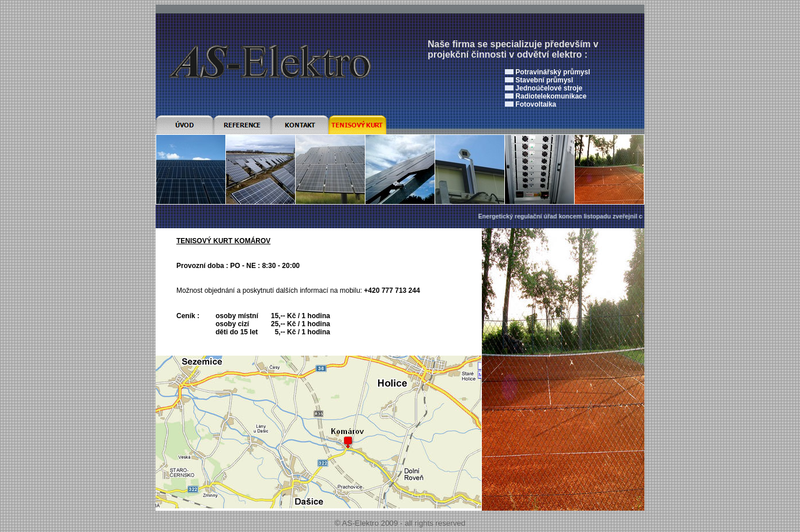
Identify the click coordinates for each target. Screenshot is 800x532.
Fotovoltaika (536, 104)
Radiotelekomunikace (551, 96)
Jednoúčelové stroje (549, 88)
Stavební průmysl (544, 80)
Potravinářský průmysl (552, 72)
